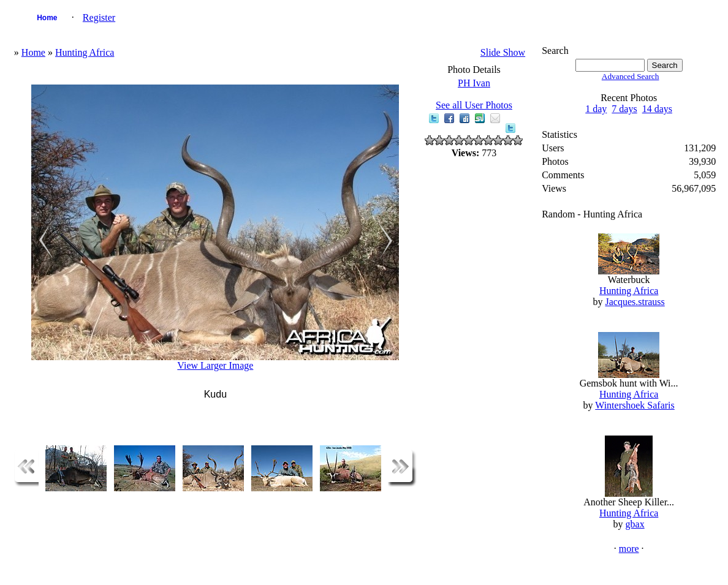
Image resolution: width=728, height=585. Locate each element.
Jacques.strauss (635, 302)
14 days (657, 109)
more (629, 549)
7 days (624, 109)
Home (47, 18)
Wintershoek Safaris (635, 405)
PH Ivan (474, 83)
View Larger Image (215, 365)
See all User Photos (474, 105)
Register (99, 17)
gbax (635, 524)
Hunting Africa (85, 52)
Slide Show (503, 52)
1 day (596, 109)
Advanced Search (631, 76)
